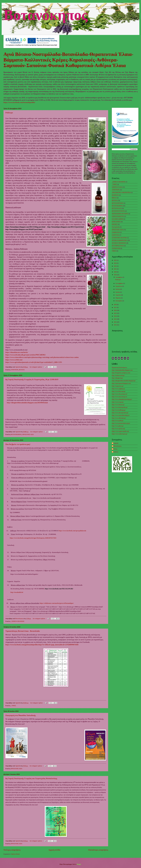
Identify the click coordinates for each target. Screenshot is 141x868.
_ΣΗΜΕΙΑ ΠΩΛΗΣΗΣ (18, 621)
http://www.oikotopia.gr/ (119, 418)
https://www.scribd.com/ (14, 360)
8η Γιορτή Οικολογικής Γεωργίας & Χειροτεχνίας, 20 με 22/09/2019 (32, 379)
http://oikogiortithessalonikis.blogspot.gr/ (124, 381)
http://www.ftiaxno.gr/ (118, 405)
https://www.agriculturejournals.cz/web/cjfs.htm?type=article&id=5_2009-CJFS (34, 362)
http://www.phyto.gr (118, 426)
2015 (115, 313)
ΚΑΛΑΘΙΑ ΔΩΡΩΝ (118, 219)
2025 (115, 260)
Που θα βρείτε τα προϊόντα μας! (18, 444)
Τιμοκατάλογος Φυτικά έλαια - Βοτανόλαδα (23, 631)
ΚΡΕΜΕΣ (115, 224)
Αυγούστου (119, 286)
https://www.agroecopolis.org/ (120, 431)
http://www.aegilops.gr (118, 389)
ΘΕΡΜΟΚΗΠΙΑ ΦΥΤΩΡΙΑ (120, 214)
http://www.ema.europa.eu (119, 397)
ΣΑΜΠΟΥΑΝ (116, 232)
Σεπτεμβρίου (119, 283)
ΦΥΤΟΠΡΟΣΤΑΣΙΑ (118, 246)
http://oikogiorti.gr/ (117, 378)
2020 (115, 272)
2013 (115, 319)
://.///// (57, 603)
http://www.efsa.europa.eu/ (120, 394)
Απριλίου (118, 295)
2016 (115, 310)
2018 (115, 305)
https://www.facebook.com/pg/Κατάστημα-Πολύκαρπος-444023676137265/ (33, 538)
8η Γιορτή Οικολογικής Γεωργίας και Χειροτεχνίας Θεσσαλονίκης (31, 778)
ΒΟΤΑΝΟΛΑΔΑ (116, 208)
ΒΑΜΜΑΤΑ (115, 195)
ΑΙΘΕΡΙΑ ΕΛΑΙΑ (117, 187)
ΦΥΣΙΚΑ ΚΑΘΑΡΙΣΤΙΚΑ (119, 240)
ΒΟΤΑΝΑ (22, 370)
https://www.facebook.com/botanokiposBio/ (19, 102)
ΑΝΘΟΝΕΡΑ (15, 370)
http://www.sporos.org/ (118, 429)
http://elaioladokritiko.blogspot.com (122, 370)
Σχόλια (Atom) (15, 854)
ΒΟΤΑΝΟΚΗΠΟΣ (16, 434)
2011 (115, 325)
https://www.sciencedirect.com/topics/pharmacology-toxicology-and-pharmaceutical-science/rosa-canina (42, 357)
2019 (115, 275)
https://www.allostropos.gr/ (120, 434)
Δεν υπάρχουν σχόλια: (36, 367)
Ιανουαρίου (119, 301)
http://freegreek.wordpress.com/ (121, 373)
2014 (115, 316)
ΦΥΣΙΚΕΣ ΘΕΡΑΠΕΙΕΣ (119, 243)
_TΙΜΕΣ (13, 706)
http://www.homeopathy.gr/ (120, 407)
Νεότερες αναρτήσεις (12, 850)
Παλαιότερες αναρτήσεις (98, 850)
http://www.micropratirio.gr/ (120, 413)
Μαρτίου (118, 298)
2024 (115, 263)
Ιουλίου (118, 289)
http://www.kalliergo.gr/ (119, 410)
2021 (115, 269)
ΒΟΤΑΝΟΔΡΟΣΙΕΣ (118, 203)
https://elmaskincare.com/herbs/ (17, 352)
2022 (115, 266)
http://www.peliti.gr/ (118, 421)
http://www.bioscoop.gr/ (119, 391)
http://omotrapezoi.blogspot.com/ (121, 383)
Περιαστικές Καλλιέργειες (119, 367)
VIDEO (114, 251)
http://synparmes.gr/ (118, 386)
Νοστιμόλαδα (116, 227)
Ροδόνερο (9, 113)
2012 (115, 322)
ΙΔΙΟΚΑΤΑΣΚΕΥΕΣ (118, 216)
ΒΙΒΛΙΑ (114, 198)
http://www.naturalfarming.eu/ (121, 415)
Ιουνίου (118, 292)
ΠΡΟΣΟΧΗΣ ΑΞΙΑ (28, 434)
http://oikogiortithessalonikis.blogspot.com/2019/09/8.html (27, 403)
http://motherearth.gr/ (118, 375)
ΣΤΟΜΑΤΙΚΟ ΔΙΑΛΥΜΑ (119, 238)
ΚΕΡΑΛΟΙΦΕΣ (116, 222)
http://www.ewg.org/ (118, 402)
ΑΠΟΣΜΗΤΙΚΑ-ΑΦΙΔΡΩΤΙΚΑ (121, 192)
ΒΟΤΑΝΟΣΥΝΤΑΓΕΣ (118, 211)
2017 (115, 307)
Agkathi (116, 443)
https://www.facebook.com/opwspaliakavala (72, 531)
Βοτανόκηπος (46, 14)
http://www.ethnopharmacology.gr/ (122, 399)
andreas (116, 452)
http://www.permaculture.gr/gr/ (121, 423)
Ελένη (115, 449)
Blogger (79, 864)
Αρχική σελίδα (54, 850)
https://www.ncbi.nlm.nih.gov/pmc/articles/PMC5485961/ (26, 355)
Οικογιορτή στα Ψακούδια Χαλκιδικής (21, 715)
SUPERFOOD (116, 248)
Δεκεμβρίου (119, 277)
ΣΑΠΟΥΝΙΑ (115, 235)
